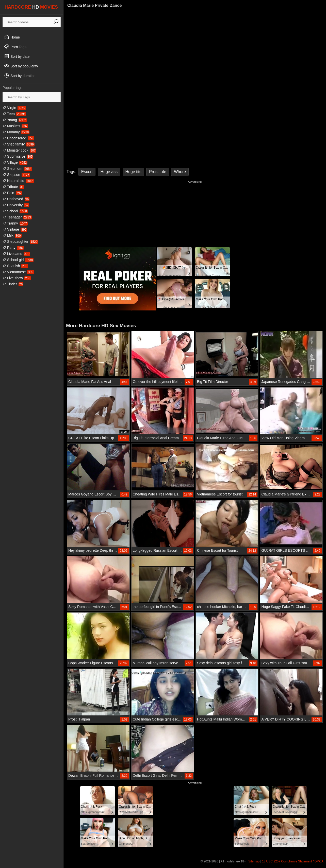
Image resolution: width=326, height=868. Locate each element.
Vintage (15, 229)
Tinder (13, 284)
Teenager (17, 217)
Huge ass (109, 172)
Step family (19, 144)
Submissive (18, 156)
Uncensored (18, 138)
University (16, 205)
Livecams (16, 254)
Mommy (16, 132)
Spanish (15, 266)
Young (15, 120)
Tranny (15, 223)
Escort (87, 172)
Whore (180, 172)
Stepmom (17, 169)
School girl (18, 260)
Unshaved (16, 199)
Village (15, 162)
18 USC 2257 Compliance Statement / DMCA (293, 861)
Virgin (14, 108)
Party (13, 248)
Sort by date (17, 56)
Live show (17, 278)
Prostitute (158, 172)
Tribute (13, 187)
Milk (12, 235)
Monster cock (19, 150)
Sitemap (254, 861)
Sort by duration (20, 76)
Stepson (16, 175)
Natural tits (18, 181)
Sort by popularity (21, 66)
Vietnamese (18, 272)
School (15, 211)
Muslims (15, 126)
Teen (14, 114)
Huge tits (133, 172)
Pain (12, 193)
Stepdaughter (20, 242)
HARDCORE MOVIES (31, 7)
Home (12, 37)
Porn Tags (15, 47)
